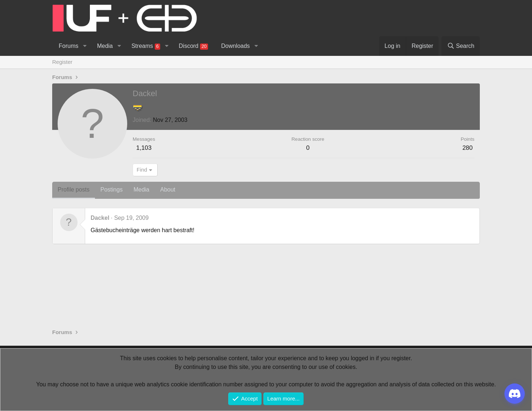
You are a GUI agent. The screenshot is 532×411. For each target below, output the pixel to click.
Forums (68, 46)
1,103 (144, 148)
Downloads (235, 46)
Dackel (100, 218)
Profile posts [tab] (74, 190)
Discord (193, 46)
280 (467, 148)
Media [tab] (141, 190)
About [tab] (168, 190)
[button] (85, 46)
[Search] (461, 46)
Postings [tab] (111, 190)
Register (62, 62)
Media (105, 46)
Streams (146, 46)
